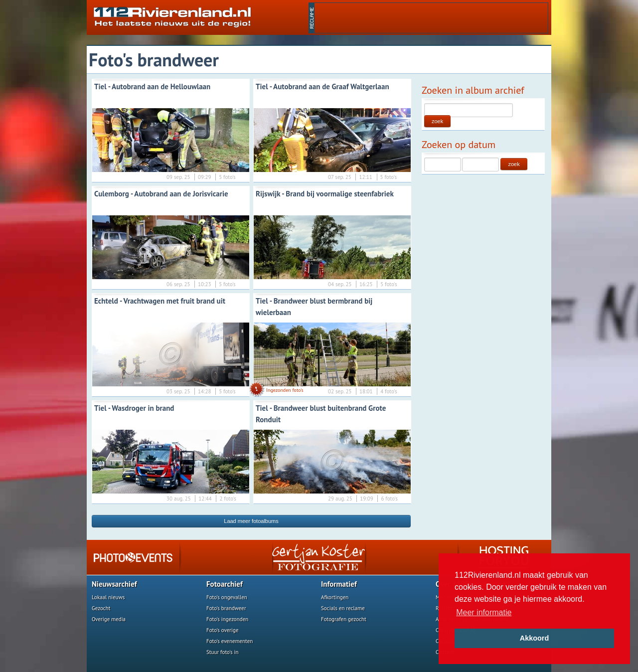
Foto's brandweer (226, 608)
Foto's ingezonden (227, 619)
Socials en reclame (343, 608)
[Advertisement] (431, 18)
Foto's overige (223, 630)
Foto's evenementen (230, 641)
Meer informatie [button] (484, 612)
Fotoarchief (225, 584)
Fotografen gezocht (344, 619)
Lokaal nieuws (108, 597)
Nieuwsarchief (114, 584)
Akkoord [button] (534, 638)
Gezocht (101, 608)
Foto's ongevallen (227, 597)
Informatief (339, 584)
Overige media (109, 619)
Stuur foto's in (223, 652)
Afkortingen (335, 597)
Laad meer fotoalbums (251, 521)
